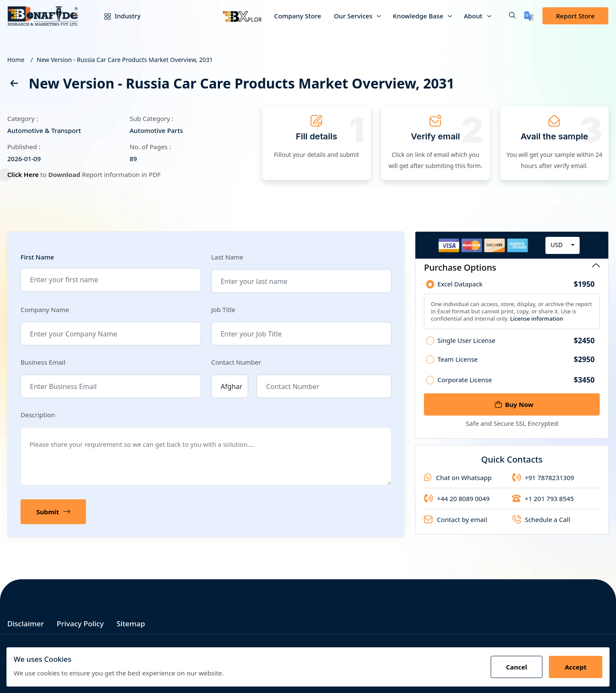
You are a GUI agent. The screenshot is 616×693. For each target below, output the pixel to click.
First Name (37, 257)
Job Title (223, 310)
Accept (576, 667)
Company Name (45, 310)
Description (38, 415)
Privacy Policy (80, 624)
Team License (516, 365)
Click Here (27, 174)
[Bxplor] (242, 16)
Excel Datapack (516, 287)
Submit (53, 512)
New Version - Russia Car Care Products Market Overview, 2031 (125, 60)
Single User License (516, 346)
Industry (116, 16)
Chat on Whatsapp (458, 483)
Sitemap (131, 624)
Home (16, 60)
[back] (14, 85)
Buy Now (514, 404)
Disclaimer (26, 624)
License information (536, 321)
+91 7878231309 (543, 483)
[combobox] (563, 248)
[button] (506, 16)
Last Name (227, 257)
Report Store (575, 16)
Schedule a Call (541, 525)
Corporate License (516, 385)
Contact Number (236, 362)
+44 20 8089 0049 (457, 504)
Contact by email (455, 525)
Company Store (298, 16)
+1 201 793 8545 (543, 504)
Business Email (43, 362)
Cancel (517, 667)
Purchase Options (512, 267)
